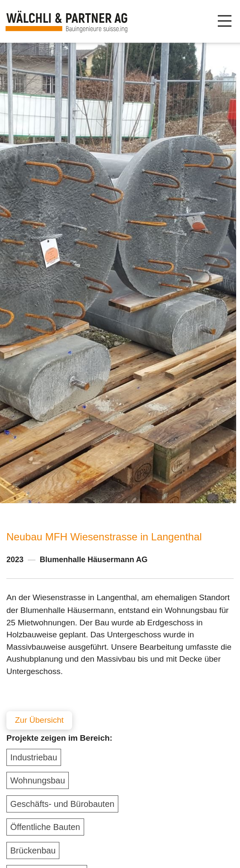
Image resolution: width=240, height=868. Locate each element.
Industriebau (34, 757)
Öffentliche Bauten (45, 827)
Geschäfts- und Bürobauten (62, 804)
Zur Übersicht (39, 720)
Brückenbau (33, 850)
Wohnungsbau (38, 780)
